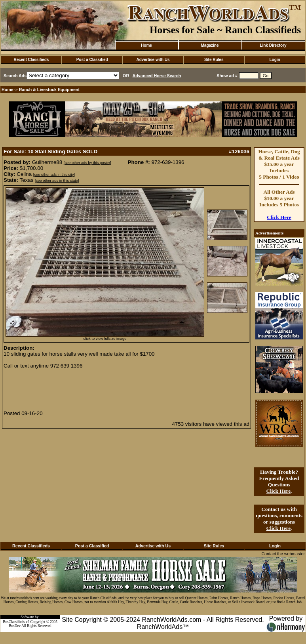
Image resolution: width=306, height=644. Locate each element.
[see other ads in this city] (54, 175)
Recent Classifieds (31, 60)
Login (275, 60)
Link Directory (273, 45)
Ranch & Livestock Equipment (49, 90)
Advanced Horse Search (157, 76)
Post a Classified (92, 60)
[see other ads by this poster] (87, 163)
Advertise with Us (153, 60)
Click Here (279, 217)
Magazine (210, 45)
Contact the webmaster (283, 554)
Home (146, 45)
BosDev (15, 626)
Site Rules (214, 60)
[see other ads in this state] (57, 181)
